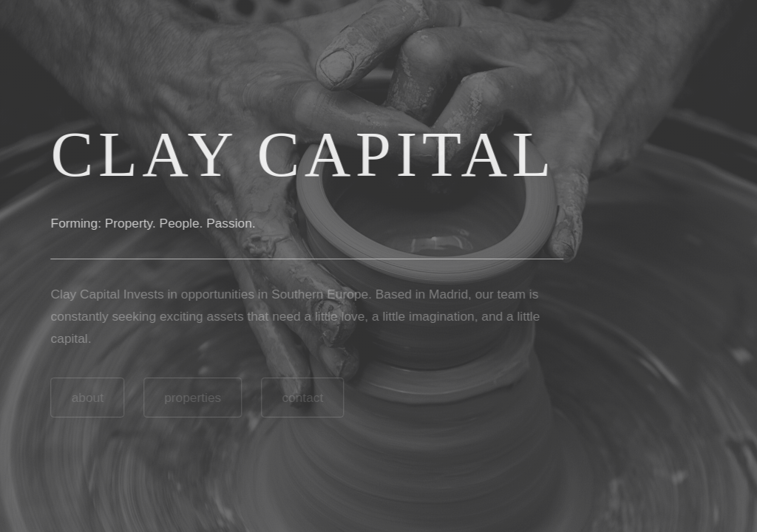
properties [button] (192, 398)
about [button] (86, 398)
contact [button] (302, 398)
